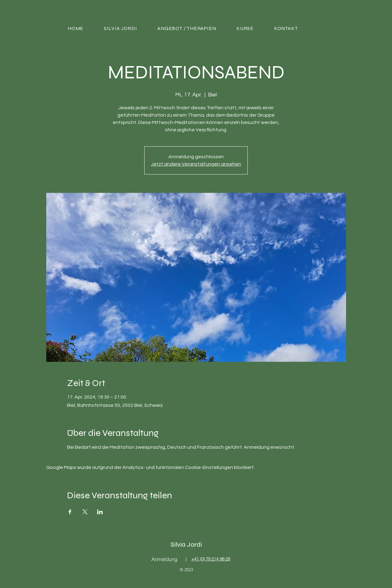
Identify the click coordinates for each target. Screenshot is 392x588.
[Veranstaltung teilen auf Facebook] (70, 512)
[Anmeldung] (164, 559)
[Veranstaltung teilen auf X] (85, 512)
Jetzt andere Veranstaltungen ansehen (196, 164)
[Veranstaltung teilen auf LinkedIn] (100, 512)
